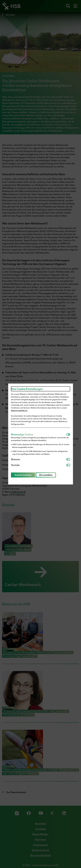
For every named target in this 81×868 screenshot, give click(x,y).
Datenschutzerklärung (19, 410)
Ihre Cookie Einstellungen (27, 389)
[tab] (39, 434)
